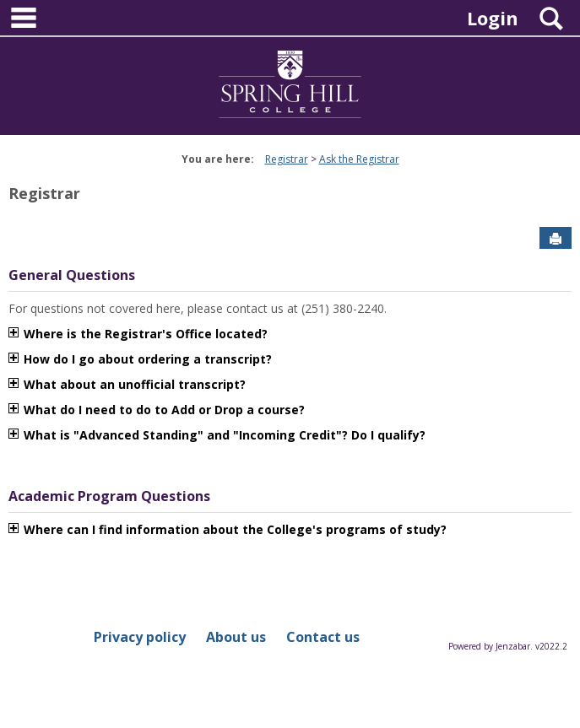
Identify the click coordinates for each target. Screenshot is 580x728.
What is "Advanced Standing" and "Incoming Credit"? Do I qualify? (226, 435)
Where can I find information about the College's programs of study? (235, 529)
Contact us (323, 637)
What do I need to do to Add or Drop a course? (164, 410)
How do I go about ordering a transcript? (148, 359)
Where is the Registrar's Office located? (146, 334)
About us (236, 637)
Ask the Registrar (359, 159)
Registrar (287, 159)
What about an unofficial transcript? (135, 384)
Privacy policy (140, 637)
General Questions (72, 275)
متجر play (455, 435)
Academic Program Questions (109, 496)
